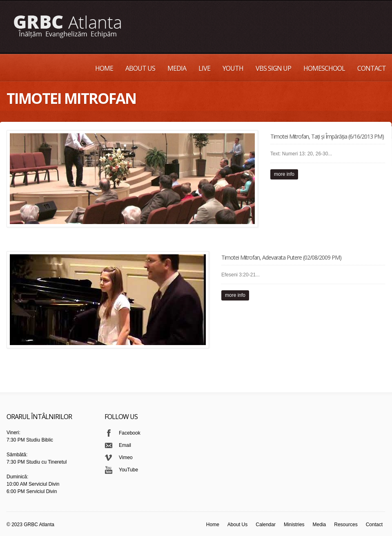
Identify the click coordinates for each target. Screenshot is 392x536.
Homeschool (324, 68)
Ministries (294, 525)
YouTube (128, 470)
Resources (346, 525)
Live (204, 68)
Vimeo (126, 458)
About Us (140, 68)
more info (284, 174)
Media (177, 68)
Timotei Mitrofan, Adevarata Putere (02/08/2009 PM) (281, 257)
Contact (372, 68)
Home (104, 68)
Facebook (130, 433)
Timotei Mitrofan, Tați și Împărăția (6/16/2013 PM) (327, 136)
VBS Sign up (273, 68)
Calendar (266, 525)
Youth (233, 68)
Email (125, 445)
